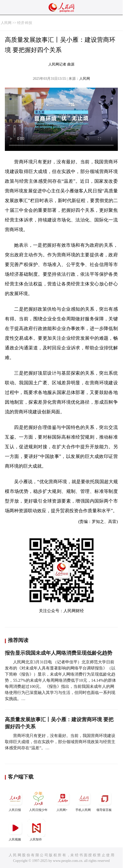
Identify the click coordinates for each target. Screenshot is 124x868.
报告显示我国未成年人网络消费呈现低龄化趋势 (59, 653)
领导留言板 (105, 801)
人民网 (6, 23)
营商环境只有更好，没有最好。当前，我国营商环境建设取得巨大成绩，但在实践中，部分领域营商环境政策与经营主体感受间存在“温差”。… (60, 742)
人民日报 (15, 801)
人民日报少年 (38, 801)
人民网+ (63, 801)
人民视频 (15, 830)
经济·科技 (25, 23)
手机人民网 (84, 801)
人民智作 (36, 830)
